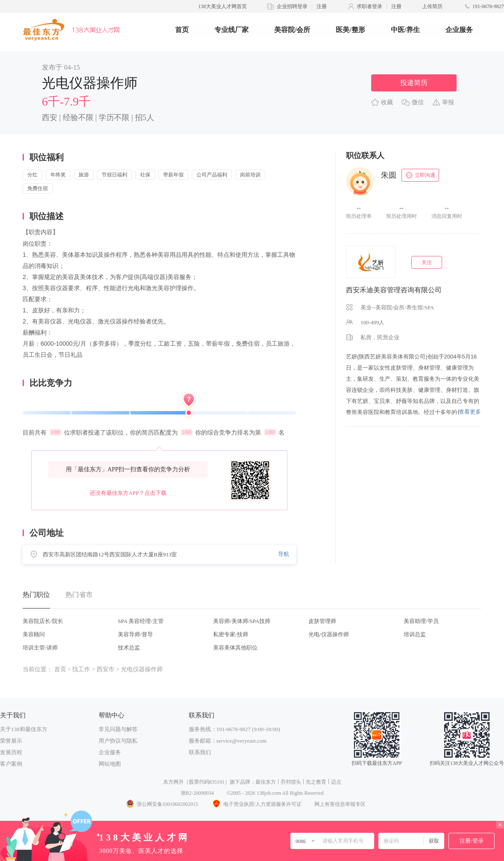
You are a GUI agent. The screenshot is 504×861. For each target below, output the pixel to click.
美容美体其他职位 (235, 648)
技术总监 (129, 648)
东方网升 (173, 782)
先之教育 (316, 782)
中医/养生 (405, 30)
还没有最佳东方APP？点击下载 (128, 493)
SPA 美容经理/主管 (141, 621)
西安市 (105, 669)
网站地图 (110, 764)
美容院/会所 (292, 30)
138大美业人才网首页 (223, 6)
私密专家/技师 (231, 634)
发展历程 (11, 752)
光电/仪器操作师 (329, 634)
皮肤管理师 (322, 621)
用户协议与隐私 (118, 741)
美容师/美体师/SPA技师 (242, 621)
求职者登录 (369, 6)
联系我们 (200, 752)
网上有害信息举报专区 (340, 804)
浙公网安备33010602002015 (162, 804)
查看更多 (470, 412)
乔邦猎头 (291, 782)
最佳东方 (266, 782)
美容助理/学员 (421, 621)
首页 (182, 30)
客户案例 (11, 764)
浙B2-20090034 (197, 793)
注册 (322, 6)
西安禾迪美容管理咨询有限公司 (394, 290)
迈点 (336, 782)
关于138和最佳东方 (24, 729)
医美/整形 (350, 30)
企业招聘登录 (292, 6)
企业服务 (459, 30)
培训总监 (415, 634)
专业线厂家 (231, 30)
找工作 (81, 669)
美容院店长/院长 (43, 621)
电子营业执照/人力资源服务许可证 (256, 804)
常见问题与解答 (118, 729)
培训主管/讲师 (40, 648)
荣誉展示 (11, 741)
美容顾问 (34, 634)
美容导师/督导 (135, 634)
